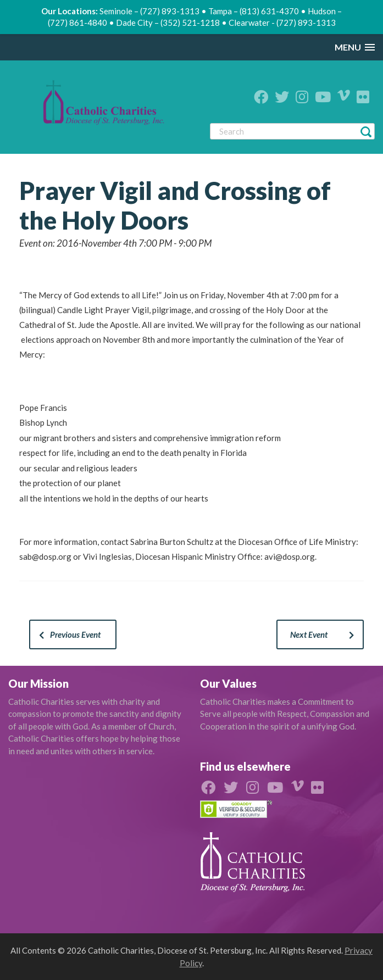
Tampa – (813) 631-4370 (254, 11)
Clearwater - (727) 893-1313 (282, 23)
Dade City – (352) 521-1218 (168, 23)
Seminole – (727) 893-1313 (149, 11)
